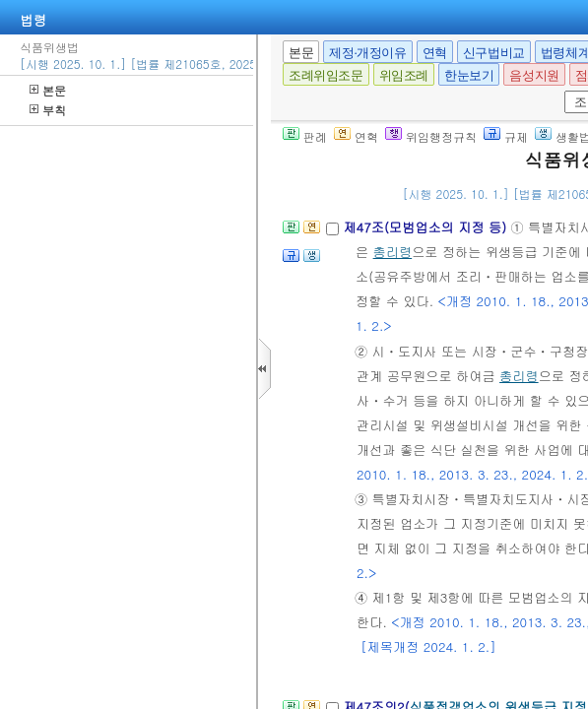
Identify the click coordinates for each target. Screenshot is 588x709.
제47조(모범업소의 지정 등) (426, 227)
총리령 (393, 252)
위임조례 (404, 75)
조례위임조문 (326, 75)
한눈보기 (469, 75)
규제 (506, 136)
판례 (305, 136)
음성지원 (534, 75)
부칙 (48, 110)
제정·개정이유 (367, 53)
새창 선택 (571, 91)
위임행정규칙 (431, 136)
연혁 (435, 53)
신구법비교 (494, 53)
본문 (48, 90)
